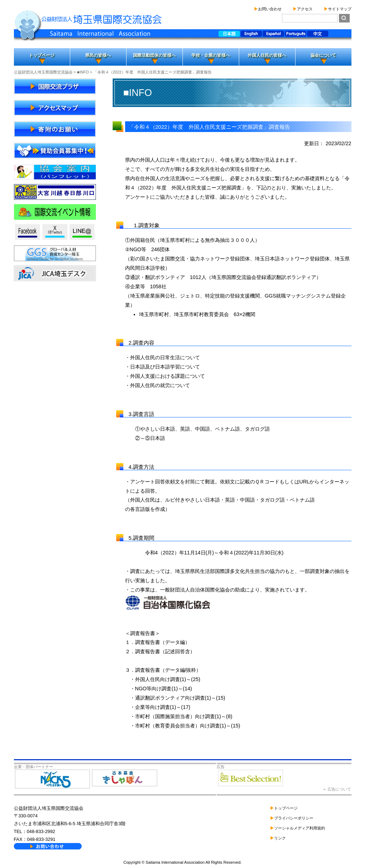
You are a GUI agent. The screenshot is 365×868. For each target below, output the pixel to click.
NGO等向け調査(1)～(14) (164, 689)
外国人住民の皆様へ (267, 55)
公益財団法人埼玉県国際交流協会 (43, 72)
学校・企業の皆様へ (211, 55)
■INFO (83, 72)
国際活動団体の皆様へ (154, 55)
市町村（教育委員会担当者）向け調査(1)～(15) (188, 726)
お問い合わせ (270, 9)
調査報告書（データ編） (163, 642)
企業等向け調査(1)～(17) (163, 707)
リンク (280, 838)
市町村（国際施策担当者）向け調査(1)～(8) (184, 716)
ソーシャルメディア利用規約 (300, 828)
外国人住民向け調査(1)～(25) (168, 679)
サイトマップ (340, 9)
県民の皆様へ (98, 55)
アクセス (305, 9)
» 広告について (337, 789)
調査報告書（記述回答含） (165, 651)
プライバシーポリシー (294, 818)
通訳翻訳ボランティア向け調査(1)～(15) (180, 698)
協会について (323, 55)
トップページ (42, 55)
